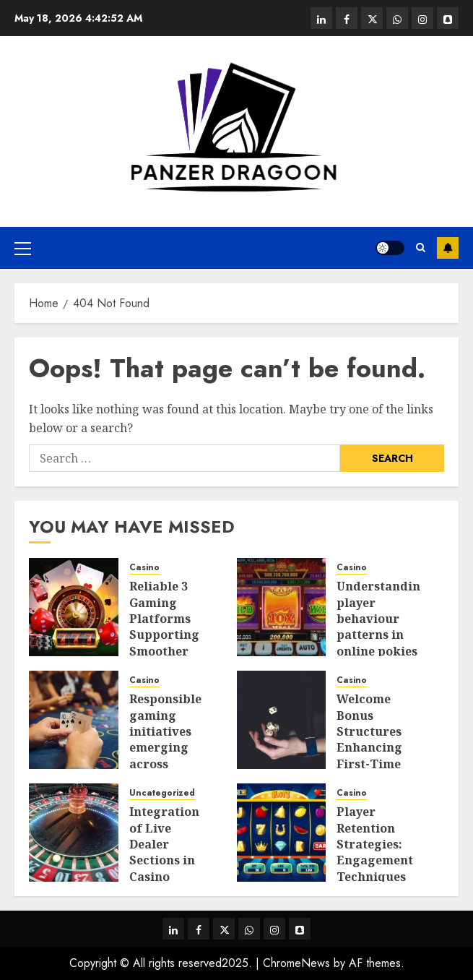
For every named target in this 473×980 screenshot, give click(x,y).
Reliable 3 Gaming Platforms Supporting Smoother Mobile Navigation (164, 635)
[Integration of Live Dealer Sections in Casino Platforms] (74, 833)
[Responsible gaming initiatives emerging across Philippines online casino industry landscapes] (74, 720)
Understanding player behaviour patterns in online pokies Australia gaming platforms (382, 643)
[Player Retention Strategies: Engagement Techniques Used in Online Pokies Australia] (282, 833)
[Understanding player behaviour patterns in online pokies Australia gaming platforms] (282, 607)
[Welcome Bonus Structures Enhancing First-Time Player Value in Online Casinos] (282, 720)
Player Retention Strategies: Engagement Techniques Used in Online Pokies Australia (378, 868)
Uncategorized (162, 793)
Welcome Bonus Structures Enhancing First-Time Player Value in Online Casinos (374, 756)
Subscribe (448, 248)
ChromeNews (296, 963)
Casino (144, 568)
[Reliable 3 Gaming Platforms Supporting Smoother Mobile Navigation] (74, 607)
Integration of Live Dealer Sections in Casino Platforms (164, 852)
